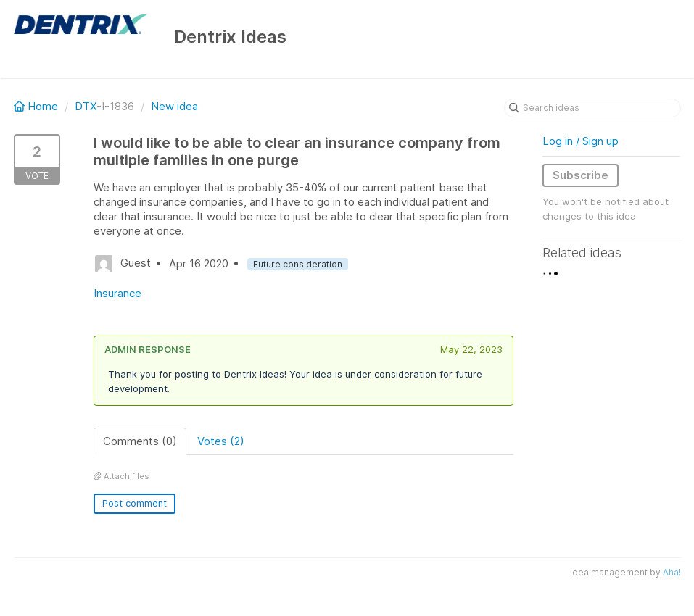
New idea (174, 106)
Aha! (672, 572)
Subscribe (581, 175)
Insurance (117, 293)
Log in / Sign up (581, 141)
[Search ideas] (592, 108)
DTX (86, 106)
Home (37, 106)
